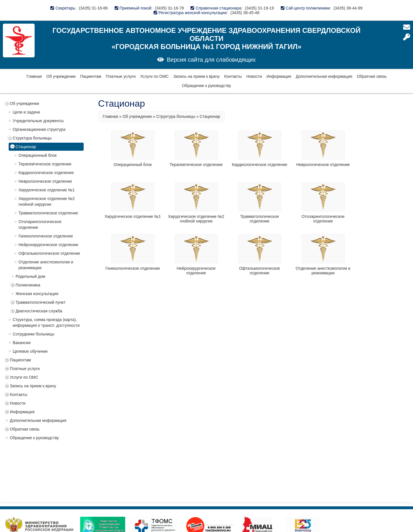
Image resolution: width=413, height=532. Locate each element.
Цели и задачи (26, 112)
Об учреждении (61, 76)
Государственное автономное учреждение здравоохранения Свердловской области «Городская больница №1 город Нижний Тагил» (206, 38)
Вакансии (22, 343)
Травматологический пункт (41, 302)
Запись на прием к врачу (197, 76)
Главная (34, 76)
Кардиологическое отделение (46, 173)
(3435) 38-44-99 (348, 8)
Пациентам (91, 76)
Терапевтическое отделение (45, 164)
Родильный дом (30, 276)
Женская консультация (37, 294)
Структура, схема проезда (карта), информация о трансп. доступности (46, 322)
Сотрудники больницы (33, 334)
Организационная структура (39, 129)
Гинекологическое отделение (46, 236)
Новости (254, 76)
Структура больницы (32, 138)
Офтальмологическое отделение (49, 253)
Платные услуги (121, 76)
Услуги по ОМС (154, 76)
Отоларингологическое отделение (40, 225)
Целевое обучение (30, 351)
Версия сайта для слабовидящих (211, 60)
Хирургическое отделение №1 (47, 190)
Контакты (233, 76)
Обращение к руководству (206, 86)
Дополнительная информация (324, 76)
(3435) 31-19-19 (259, 8)
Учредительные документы (38, 121)
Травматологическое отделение (48, 213)
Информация (279, 76)
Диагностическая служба (39, 311)
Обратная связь (372, 76)
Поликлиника (28, 285)
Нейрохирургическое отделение (48, 245)
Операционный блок (37, 155)
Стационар (26, 147)
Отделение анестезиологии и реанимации (46, 265)
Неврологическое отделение (45, 181)
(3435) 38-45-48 (245, 13)
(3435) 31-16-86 (93, 8)
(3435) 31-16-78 (169, 8)
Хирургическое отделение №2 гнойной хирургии (47, 201)
